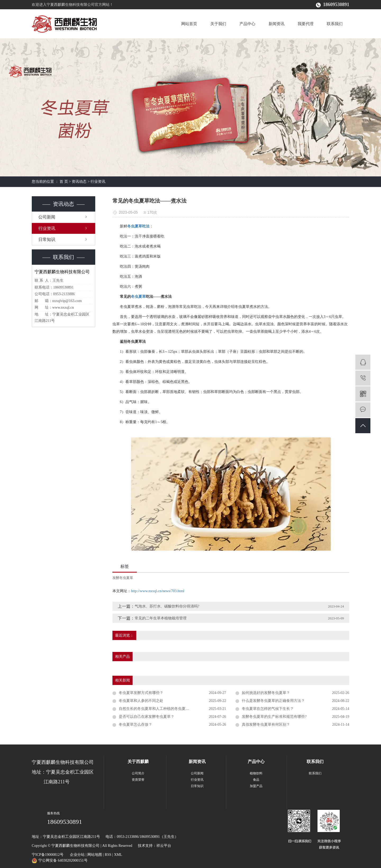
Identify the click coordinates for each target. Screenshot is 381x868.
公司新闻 (47, 217)
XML (118, 855)
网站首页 (189, 24)
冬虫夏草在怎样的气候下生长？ (268, 709)
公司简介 (138, 773)
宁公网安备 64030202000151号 (63, 860)
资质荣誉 (138, 780)
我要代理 (306, 24)
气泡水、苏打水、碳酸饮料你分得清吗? (167, 606)
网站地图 (95, 855)
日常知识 (47, 239)
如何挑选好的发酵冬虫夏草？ (266, 693)
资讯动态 (79, 182)
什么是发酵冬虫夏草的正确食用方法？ (273, 701)
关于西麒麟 (138, 762)
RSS (108, 855)
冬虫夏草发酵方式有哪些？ (141, 693)
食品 (256, 780)
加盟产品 (256, 786)
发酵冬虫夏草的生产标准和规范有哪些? (274, 717)
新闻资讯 (276, 24)
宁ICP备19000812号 (48, 855)
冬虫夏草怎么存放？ (135, 725)
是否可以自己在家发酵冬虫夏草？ (147, 717)
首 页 (64, 182)
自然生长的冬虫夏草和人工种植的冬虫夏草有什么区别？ (165, 709)
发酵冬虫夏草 (123, 578)
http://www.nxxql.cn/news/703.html (158, 591)
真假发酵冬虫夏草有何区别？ (266, 725)
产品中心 (247, 24)
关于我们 (218, 24)
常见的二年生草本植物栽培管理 (161, 618)
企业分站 (77, 855)
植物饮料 (256, 773)
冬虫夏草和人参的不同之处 (141, 701)
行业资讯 (98, 182)
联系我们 (335, 24)
